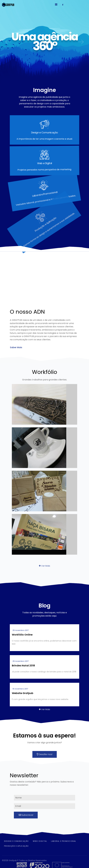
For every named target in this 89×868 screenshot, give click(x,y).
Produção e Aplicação (16, 846)
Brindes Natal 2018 (23, 665)
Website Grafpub (23, 693)
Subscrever (26, 815)
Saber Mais (16, 347)
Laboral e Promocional (64, 841)
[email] (44, 806)
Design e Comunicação (16, 841)
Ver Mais (44, 566)
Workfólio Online (22, 635)
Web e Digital (40, 841)
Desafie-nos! (45, 754)
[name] (44, 798)
